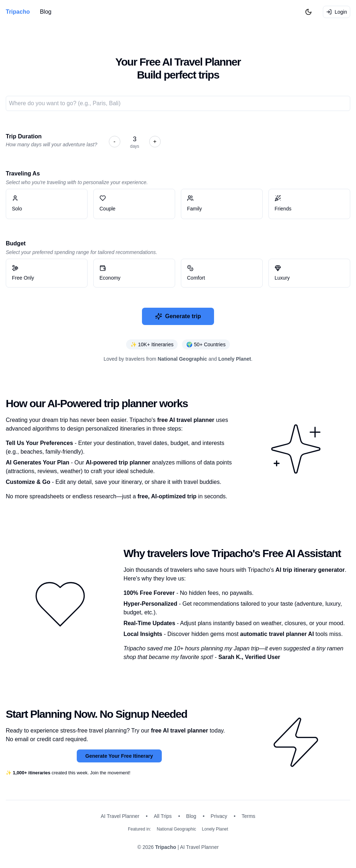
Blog (46, 12)
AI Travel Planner (120, 816)
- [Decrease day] (114, 141)
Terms (249, 816)
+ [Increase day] (155, 141)
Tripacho (165, 847)
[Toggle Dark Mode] (308, 12)
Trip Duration (24, 136)
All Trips (163, 816)
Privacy (219, 816)
